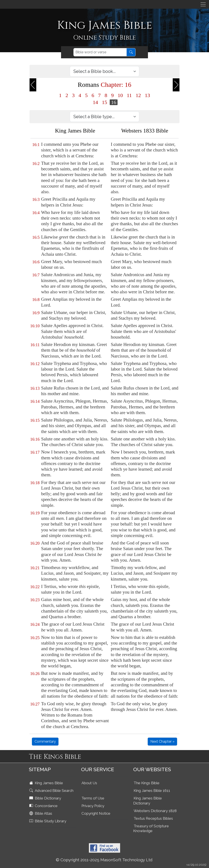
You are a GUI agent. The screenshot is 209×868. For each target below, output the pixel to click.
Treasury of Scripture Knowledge (151, 829)
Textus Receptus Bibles (153, 818)
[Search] (100, 52)
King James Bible (47, 783)
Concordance (44, 806)
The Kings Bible (147, 783)
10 (120, 95)
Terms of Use (93, 798)
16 (114, 102)
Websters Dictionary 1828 (155, 811)
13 (148, 95)
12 (138, 95)
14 (95, 102)
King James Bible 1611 (152, 791)
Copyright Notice (96, 813)
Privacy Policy (93, 806)
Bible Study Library (48, 821)
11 (129, 95)
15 (104, 102)
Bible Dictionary (46, 798)
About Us (89, 783)
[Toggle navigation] (203, 4)
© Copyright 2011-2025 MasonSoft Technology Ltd (104, 860)
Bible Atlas (41, 813)
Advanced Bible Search (52, 791)
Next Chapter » (162, 741)
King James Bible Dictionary (148, 801)
